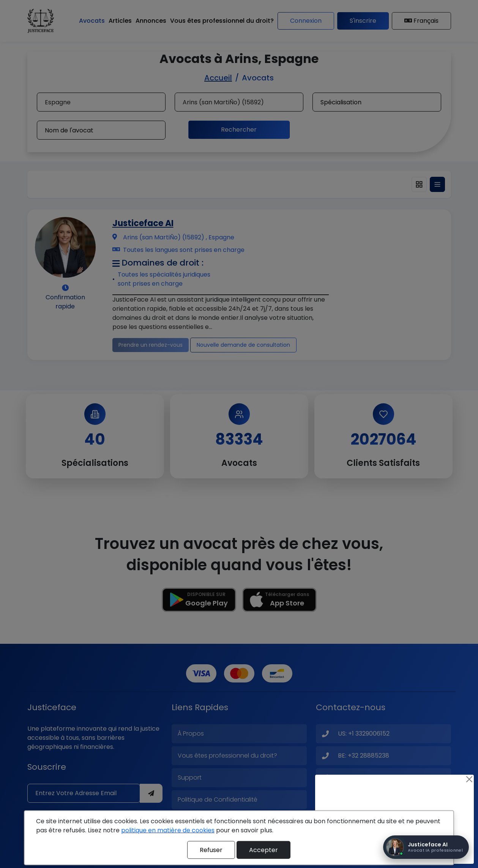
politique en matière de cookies (168, 830)
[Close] (469, 779)
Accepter (263, 850)
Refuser (211, 850)
